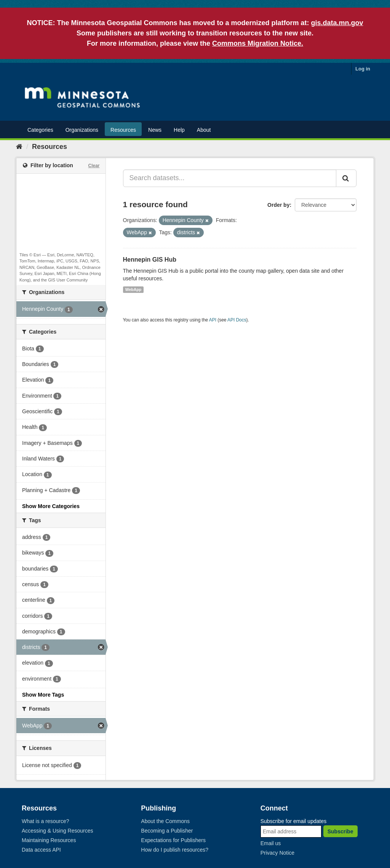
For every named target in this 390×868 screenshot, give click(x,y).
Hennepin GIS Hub (150, 260)
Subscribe (340, 831)
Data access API (41, 850)
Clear (94, 166)
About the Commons (165, 821)
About (204, 130)
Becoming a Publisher (167, 831)
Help (179, 130)
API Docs (237, 320)
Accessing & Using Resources (58, 831)
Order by (278, 205)
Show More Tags (43, 695)
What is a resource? (46, 821)
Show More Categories (51, 506)
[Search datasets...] (230, 178)
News (155, 130)
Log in (363, 69)
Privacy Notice (277, 853)
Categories (40, 130)
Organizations (82, 130)
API (213, 320)
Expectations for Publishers (173, 840)
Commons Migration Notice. (258, 43)
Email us (271, 843)
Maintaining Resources (49, 840)
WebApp (133, 289)
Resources (123, 130)
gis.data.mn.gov (337, 23)
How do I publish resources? (175, 850)
